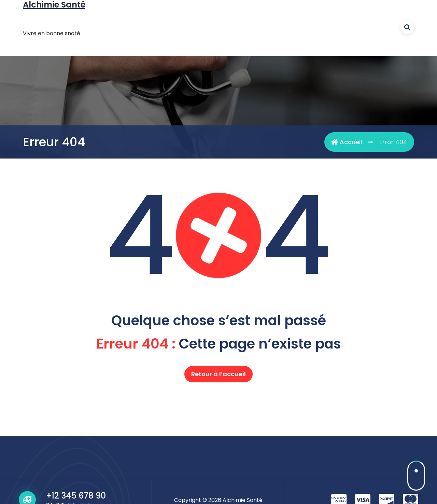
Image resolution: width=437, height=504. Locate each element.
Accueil (347, 142)
